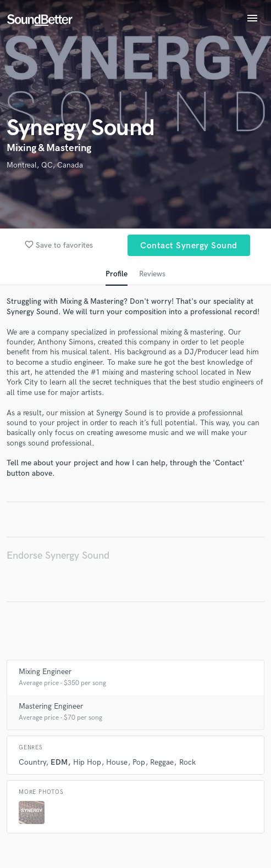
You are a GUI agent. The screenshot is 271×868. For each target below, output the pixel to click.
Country (32, 762)
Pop (139, 762)
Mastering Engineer (51, 706)
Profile (117, 274)
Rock (187, 762)
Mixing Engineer (45, 672)
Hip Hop (87, 762)
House (117, 762)
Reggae (162, 762)
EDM (59, 762)
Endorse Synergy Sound (58, 556)
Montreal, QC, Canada (45, 165)
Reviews (152, 274)
